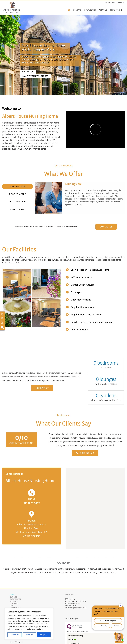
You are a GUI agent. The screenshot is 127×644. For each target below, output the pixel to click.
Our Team (14, 603)
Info (12, 606)
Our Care (14, 597)
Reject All (29, 635)
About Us (14, 601)
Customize (15, 635)
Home (12, 595)
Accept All (44, 635)
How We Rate (15, 608)
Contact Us (121, 3)
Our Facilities (15, 599)
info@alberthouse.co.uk (78, 608)
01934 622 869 (32, 503)
